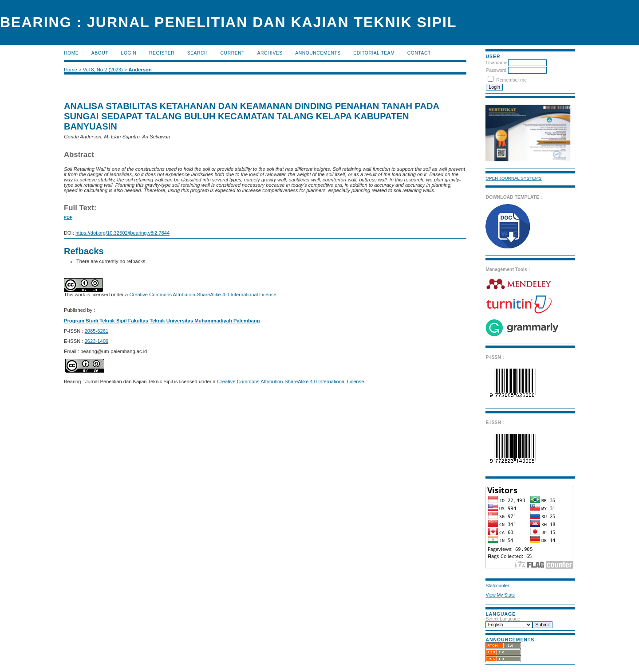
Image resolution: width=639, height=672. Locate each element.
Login (129, 53)
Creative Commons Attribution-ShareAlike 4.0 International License (203, 295)
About (100, 53)
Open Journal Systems (513, 178)
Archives (270, 53)
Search (197, 53)
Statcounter (497, 586)
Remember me (511, 80)
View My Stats (500, 595)
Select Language (503, 619)
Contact (419, 53)
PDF (68, 217)
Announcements (318, 53)
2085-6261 (97, 331)
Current (233, 53)
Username (497, 63)
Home (71, 53)
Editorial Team (374, 53)
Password (496, 70)
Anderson (140, 70)
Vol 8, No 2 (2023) (103, 70)
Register (162, 53)
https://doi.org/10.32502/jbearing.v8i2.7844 (122, 233)
